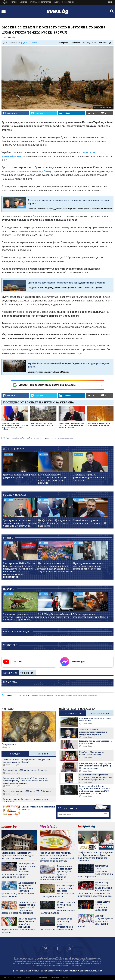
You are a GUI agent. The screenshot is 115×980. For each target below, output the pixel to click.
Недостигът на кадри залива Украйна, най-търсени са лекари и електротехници (19, 907)
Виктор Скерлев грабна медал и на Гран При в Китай (96, 921)
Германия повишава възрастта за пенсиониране (95, 742)
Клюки (34, 2)
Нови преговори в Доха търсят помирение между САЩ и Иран (27, 800)
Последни (15, 754)
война (29, 438)
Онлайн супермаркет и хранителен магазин (38, 808)
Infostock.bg (68, 977)
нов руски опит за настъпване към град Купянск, (65, 345)
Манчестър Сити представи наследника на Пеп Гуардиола (95, 871)
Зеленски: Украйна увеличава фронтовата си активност (89, 477)
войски (23, 438)
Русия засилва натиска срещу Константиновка (41, 424)
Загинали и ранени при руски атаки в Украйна (98, 424)
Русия (8, 438)
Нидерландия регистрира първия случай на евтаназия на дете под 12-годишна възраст (95, 766)
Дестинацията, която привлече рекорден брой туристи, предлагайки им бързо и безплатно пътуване (55, 567)
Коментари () (105, 43)
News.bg (6, 977)
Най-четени (42, 754)
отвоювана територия (66, 438)
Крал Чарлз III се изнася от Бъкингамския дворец (92, 753)
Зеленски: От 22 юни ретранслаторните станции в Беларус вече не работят (93, 732)
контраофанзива (48, 438)
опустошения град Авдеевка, (37, 231)
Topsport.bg (43, 977)
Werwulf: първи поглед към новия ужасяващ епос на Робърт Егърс (57, 907)
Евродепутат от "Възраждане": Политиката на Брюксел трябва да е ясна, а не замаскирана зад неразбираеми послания (26, 781)
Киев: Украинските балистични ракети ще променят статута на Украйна (52, 479)
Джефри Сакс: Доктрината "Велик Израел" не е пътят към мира (54, 523)
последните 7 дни (73, 713)
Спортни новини (46, 2)
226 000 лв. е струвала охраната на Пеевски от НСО (90, 522)
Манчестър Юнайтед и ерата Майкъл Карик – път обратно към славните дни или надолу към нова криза (95, 889)
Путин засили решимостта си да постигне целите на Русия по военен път (71, 425)
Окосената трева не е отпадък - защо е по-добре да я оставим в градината (21, 617)
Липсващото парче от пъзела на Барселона (102, 906)
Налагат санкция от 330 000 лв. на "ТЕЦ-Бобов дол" (27, 791)
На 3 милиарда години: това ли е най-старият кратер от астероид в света (57, 891)
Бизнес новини (24, 2)
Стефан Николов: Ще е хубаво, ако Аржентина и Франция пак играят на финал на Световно (95, 856)
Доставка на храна (58, 2)
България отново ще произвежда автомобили (95, 719)
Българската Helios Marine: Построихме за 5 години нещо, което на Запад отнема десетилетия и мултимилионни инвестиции (20, 570)
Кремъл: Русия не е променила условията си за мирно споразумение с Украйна (15, 426)
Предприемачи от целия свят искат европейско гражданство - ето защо (88, 566)
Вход (110, 2)
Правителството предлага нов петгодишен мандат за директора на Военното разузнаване (96, 777)
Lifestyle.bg (30, 977)
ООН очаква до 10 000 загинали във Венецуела (25, 770)
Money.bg (17, 977)
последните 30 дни (100, 713)
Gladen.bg (55, 977)
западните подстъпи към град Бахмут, (29, 171)
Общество (6, 747)
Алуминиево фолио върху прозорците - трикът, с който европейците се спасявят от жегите (56, 873)
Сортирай (27, 673)
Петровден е (9, 744)
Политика (76, 43)
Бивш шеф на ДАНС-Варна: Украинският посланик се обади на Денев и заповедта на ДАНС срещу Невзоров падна (95, 790)
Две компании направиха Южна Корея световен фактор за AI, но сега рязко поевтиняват (19, 889)
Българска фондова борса (69, 2)
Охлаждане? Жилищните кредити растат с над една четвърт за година (18, 855)
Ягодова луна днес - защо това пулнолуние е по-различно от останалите (56, 924)
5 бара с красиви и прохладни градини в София (90, 615)
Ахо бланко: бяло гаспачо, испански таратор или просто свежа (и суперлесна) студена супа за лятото (57, 857)
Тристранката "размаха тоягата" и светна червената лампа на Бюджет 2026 (20, 523)
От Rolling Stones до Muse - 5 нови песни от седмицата (55, 615)
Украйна (65, 43)
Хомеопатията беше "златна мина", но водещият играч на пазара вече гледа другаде (19, 925)
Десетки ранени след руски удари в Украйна (20, 476)
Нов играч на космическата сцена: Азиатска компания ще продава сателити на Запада (19, 870)
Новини (14, 2)
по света (37, 438)
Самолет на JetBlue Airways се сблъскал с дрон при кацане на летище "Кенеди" (27, 761)
